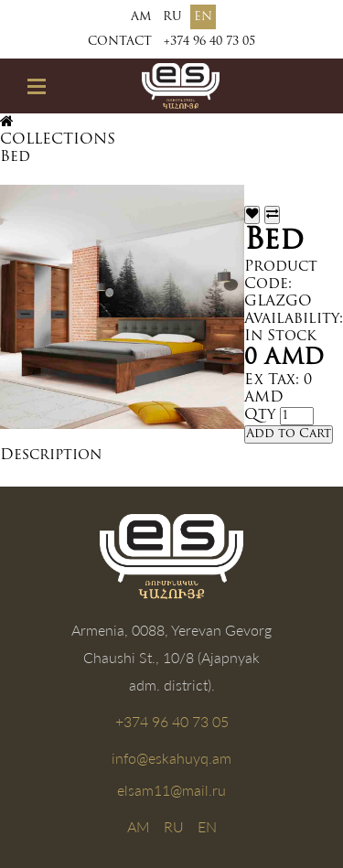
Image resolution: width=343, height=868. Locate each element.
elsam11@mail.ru (171, 790)
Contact (120, 42)
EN (203, 17)
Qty (260, 415)
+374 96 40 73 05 (209, 42)
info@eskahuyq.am (171, 758)
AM (141, 17)
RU (172, 17)
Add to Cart (289, 434)
